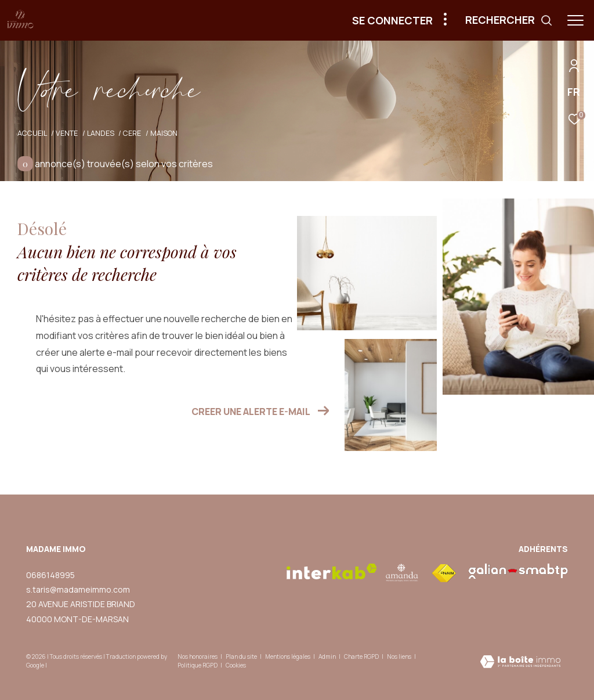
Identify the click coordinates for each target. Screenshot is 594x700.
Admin (328, 656)
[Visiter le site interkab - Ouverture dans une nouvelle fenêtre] (332, 571)
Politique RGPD (198, 665)
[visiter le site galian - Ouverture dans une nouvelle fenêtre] (518, 571)
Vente (67, 133)
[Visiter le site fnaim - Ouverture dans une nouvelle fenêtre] (444, 573)
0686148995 (50, 575)
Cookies (236, 666)
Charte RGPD (362, 656)
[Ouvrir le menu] (575, 20)
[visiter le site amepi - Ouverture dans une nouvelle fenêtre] (402, 573)
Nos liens (400, 656)
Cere (132, 133)
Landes (101, 133)
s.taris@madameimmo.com (78, 589)
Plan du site (242, 656)
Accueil (32, 133)
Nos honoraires (198, 656)
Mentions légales (288, 656)
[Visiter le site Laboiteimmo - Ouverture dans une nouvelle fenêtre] (520, 663)
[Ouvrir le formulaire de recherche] (509, 20)
